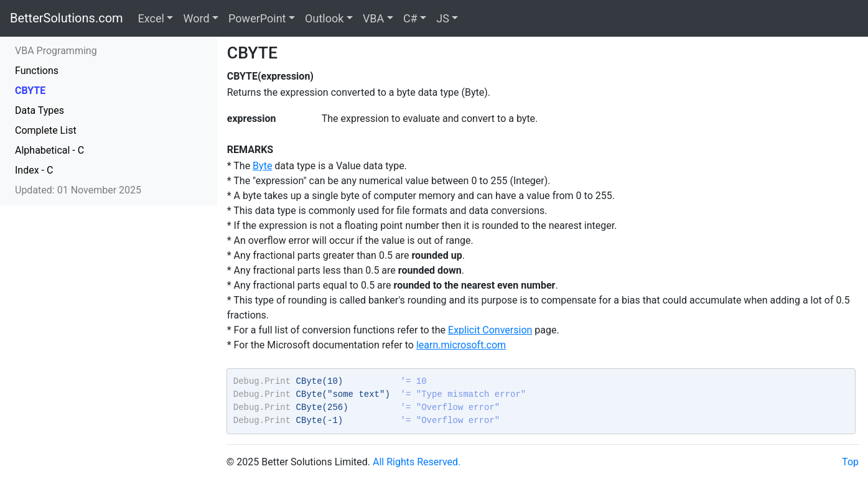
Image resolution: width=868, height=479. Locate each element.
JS (443, 18)
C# (410, 18)
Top (850, 462)
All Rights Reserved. (417, 462)
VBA (373, 18)
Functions (37, 71)
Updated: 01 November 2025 (78, 190)
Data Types (40, 110)
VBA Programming (56, 51)
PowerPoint (257, 18)
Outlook (324, 18)
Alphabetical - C (49, 150)
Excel (151, 18)
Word (196, 18)
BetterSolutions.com (67, 18)
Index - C (34, 170)
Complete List (46, 130)
